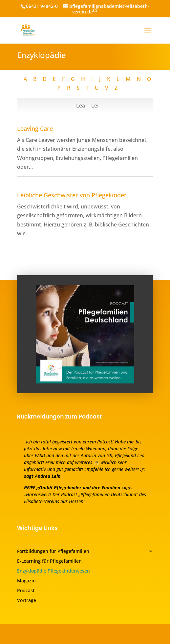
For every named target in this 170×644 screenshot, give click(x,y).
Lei (95, 106)
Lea (81, 106)
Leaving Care (35, 128)
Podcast (26, 591)
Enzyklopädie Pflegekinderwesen (53, 571)
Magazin (26, 581)
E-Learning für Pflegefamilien (49, 561)
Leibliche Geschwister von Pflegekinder (72, 195)
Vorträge (27, 601)
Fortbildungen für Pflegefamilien (53, 552)
